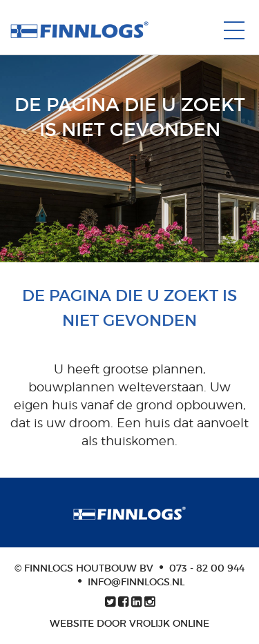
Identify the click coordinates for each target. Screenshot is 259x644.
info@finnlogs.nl (136, 582)
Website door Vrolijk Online (129, 623)
